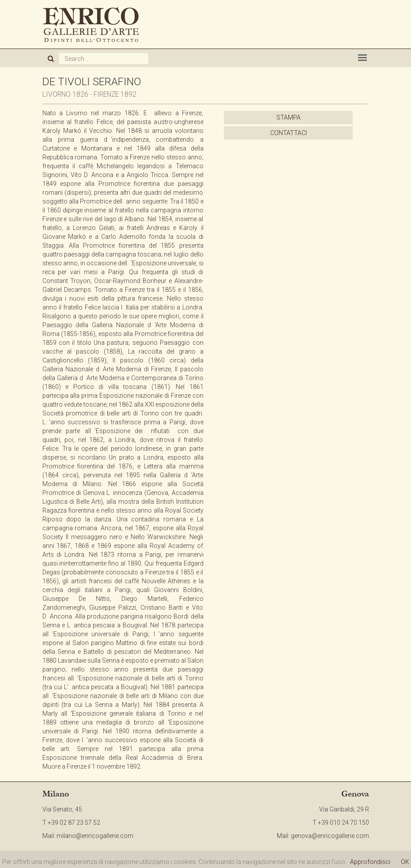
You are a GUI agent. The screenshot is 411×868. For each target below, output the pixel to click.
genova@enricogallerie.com (330, 836)
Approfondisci (370, 862)
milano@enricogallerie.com (95, 836)
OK (405, 862)
